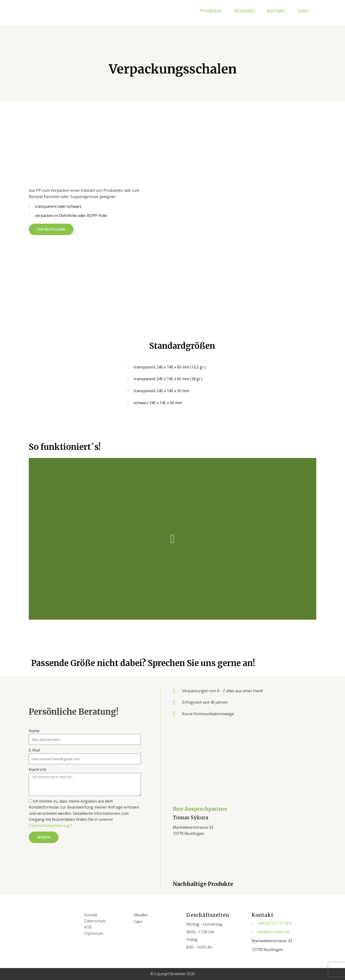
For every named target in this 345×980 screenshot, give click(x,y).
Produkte (211, 11)
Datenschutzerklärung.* (51, 826)
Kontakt (276, 11)
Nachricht (37, 770)
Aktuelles (244, 11)
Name (34, 731)
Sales (303, 11)
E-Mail (34, 750)
